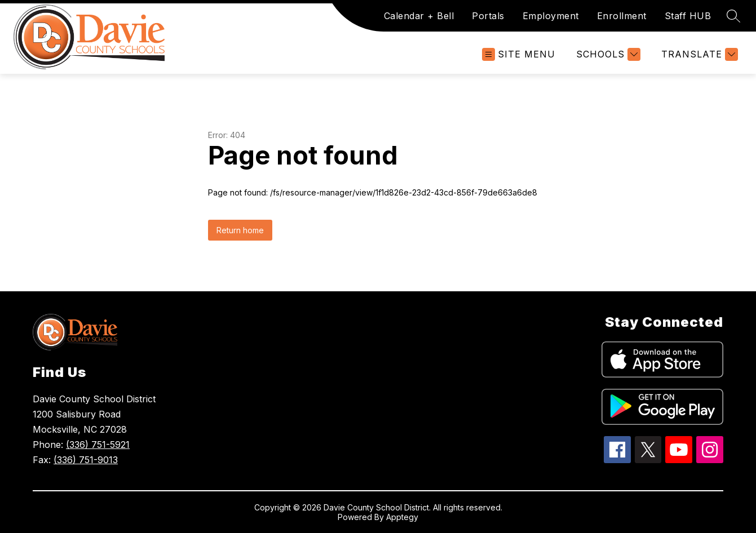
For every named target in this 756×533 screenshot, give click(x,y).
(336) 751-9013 (86, 460)
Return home (240, 230)
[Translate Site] (698, 54)
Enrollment (622, 16)
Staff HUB (688, 16)
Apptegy (402, 517)
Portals (488, 16)
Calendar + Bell (419, 16)
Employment (551, 16)
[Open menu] (519, 54)
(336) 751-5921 (98, 445)
